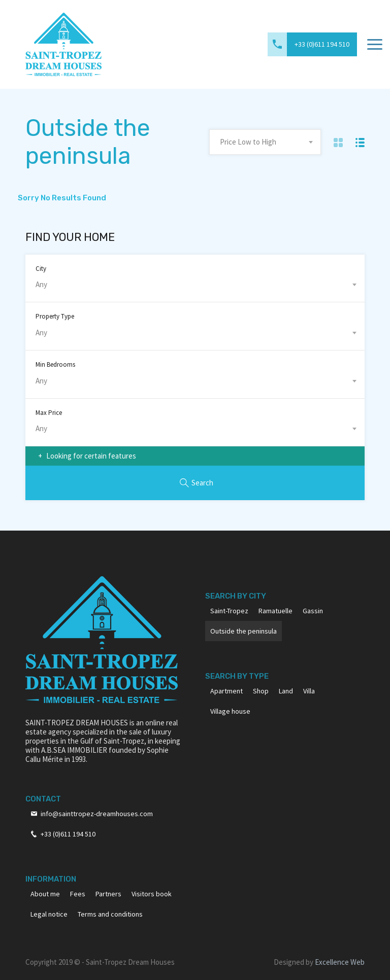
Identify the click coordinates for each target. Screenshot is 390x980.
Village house (230, 711)
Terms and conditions (110, 914)
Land (286, 691)
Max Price (49, 413)
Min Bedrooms (55, 364)
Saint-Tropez (229, 611)
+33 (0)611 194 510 (322, 44)
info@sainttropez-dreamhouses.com (97, 814)
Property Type (55, 316)
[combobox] (265, 142)
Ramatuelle (275, 611)
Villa (309, 691)
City (41, 269)
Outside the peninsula (243, 631)
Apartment (226, 691)
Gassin (313, 611)
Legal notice (49, 914)
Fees (78, 894)
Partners (108, 894)
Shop (261, 691)
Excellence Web (340, 962)
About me (45, 894)
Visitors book (152, 894)
